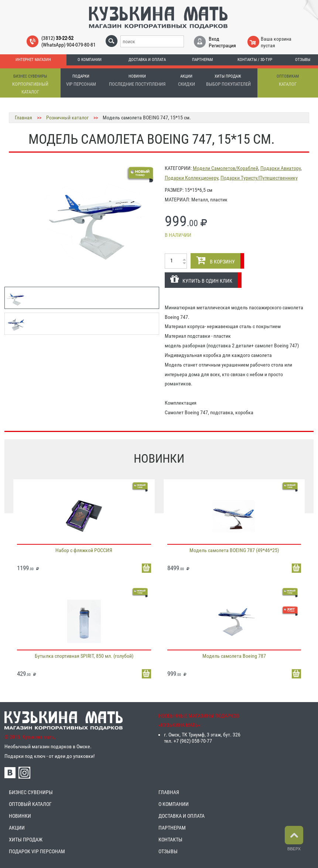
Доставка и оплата (147, 60)
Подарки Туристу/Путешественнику (259, 178)
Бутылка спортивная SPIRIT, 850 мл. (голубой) (84, 656)
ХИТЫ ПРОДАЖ (26, 840)
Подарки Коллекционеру (192, 178)
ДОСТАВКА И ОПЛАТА (182, 816)
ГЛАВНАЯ (169, 792)
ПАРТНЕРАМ (172, 828)
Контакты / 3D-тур (255, 60)
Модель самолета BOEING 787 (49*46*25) (234, 550)
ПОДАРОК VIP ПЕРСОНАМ (37, 851)
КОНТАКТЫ (170, 840)
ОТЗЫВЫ (168, 851)
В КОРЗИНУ (216, 260)
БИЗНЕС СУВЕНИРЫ (31, 792)
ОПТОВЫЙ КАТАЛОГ (30, 804)
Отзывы (303, 60)
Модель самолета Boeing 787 (234, 656)
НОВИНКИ (20, 816)
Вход (214, 39)
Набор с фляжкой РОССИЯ (84, 550)
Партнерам (202, 60)
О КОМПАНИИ (174, 804)
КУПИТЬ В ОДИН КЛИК (201, 279)
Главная (23, 118)
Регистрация (222, 45)
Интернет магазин (33, 60)
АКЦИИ (17, 828)
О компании (90, 60)
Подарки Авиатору (281, 168)
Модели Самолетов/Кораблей (225, 168)
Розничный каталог (67, 118)
